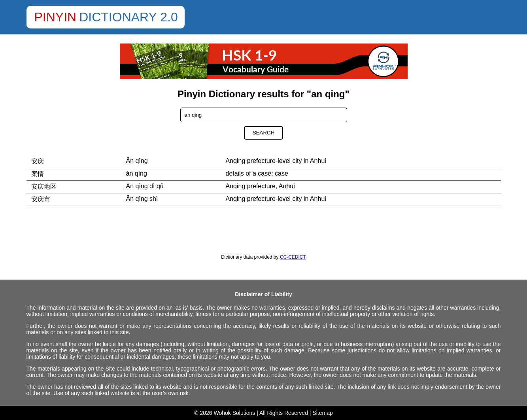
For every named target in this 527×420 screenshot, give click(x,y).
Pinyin (56, 17)
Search (264, 133)
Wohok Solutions (235, 413)
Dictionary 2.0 (128, 17)
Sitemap (322, 413)
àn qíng (137, 173)
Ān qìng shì (142, 199)
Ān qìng (137, 161)
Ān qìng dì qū (145, 186)
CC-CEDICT (293, 257)
